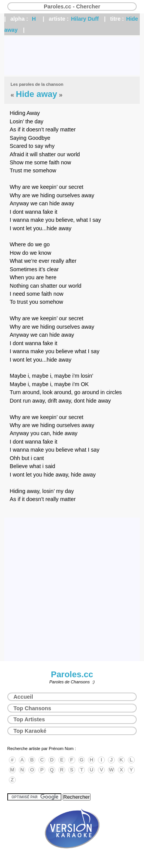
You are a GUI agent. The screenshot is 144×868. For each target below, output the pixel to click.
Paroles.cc (72, 674)
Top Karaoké (30, 731)
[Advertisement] (72, 56)
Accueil (23, 697)
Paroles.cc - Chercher (72, 7)
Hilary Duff (85, 19)
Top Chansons (32, 708)
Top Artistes (29, 719)
